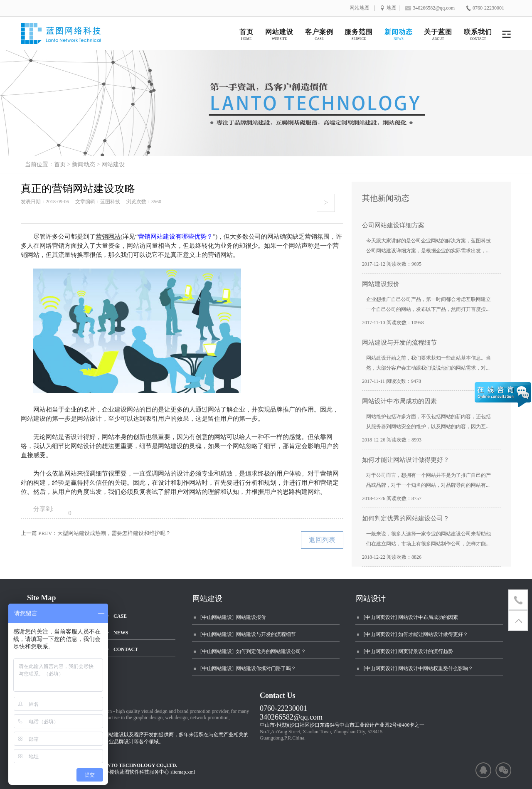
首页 (60, 164)
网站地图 (360, 8)
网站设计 (371, 599)
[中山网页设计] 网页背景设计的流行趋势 (408, 651)
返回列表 (322, 540)
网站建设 (113, 164)
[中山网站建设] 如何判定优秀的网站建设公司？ (253, 651)
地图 (392, 8)
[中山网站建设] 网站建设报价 (233, 617)
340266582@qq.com (291, 717)
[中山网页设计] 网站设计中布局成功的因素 (411, 617)
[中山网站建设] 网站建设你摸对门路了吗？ (248, 668)
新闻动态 (84, 164)
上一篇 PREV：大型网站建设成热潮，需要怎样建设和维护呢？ (96, 533)
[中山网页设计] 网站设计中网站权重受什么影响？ (418, 668)
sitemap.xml (183, 772)
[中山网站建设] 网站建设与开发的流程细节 (248, 634)
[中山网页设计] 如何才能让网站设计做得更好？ (416, 634)
